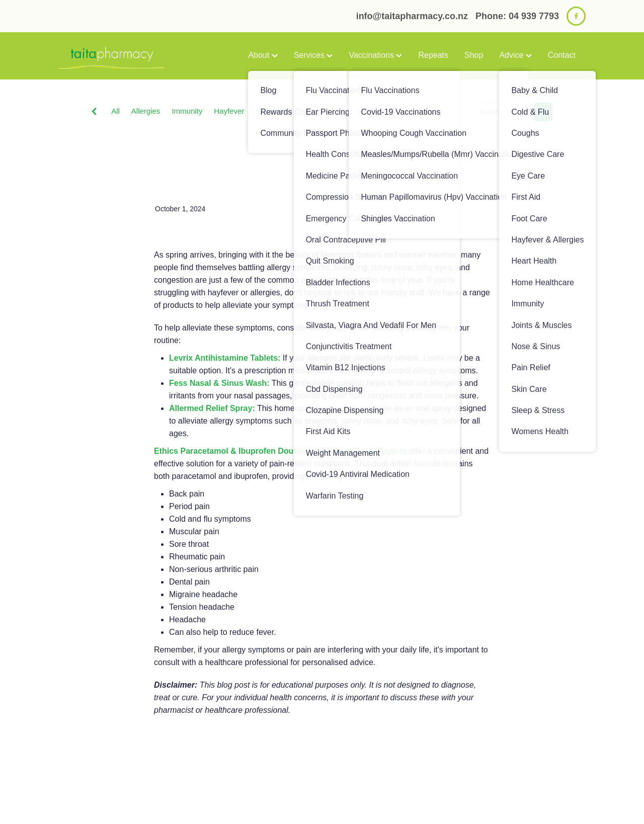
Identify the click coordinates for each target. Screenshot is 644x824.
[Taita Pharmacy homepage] (111, 56)
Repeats (433, 55)
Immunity (187, 111)
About (263, 55)
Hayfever (229, 111)
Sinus (420, 111)
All (115, 111)
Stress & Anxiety (283, 111)
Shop (474, 55)
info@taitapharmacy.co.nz (412, 16)
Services (313, 55)
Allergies (146, 111)
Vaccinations (375, 55)
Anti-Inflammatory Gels (360, 111)
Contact (562, 55)
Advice (515, 55)
